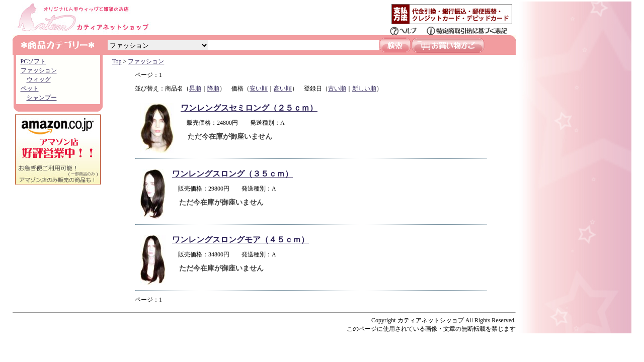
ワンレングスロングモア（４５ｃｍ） (240, 240)
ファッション (39, 70)
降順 (213, 88)
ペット (30, 88)
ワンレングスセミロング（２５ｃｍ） (249, 108)
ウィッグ (39, 79)
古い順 (337, 88)
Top (117, 61)
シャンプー (42, 98)
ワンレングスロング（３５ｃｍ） (232, 174)
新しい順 (364, 88)
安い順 (259, 88)
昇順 (195, 88)
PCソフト (33, 61)
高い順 (283, 88)
